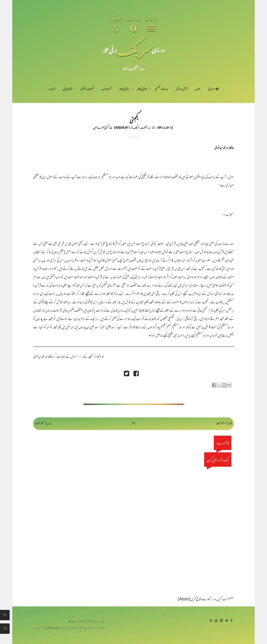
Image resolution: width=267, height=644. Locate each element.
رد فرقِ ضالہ (124, 89)
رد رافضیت (146, 127)
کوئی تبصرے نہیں (100, 127)
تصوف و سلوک (87, 89)
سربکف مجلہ (73, 622)
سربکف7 (135, 127)
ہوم (133, 424)
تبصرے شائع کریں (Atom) (195, 600)
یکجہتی (133, 119)
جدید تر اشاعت (43, 424)
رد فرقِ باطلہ (142, 89)
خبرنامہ (52, 89)
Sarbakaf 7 (122, 127)
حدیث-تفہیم (162, 89)
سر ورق (213, 89)
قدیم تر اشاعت (224, 424)
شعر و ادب (106, 89)
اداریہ (198, 89)
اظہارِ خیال (68, 89)
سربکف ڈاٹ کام (55, 628)
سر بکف (134, 50)
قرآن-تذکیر (181, 89)
